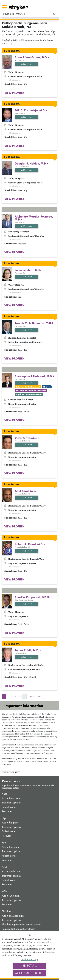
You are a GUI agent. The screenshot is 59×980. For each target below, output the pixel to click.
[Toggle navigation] (4, 7)
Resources (7, 811)
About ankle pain (11, 871)
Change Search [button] (11, 44)
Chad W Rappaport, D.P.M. (33, 597)
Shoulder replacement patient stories (21, 925)
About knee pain (11, 798)
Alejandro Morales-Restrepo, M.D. (34, 218)
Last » (39, 696)
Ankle (5, 867)
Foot (4, 843)
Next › (31, 696)
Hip (4, 818)
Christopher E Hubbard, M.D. (34, 376)
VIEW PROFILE (14, 93)
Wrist (5, 891)
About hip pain (10, 823)
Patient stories (9, 807)
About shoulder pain (13, 916)
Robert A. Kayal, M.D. (29, 544)
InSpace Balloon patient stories (18, 929)
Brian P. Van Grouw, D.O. (31, 57)
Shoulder (7, 911)
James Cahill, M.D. (27, 650)
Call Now (27, 64)
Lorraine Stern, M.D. (28, 270)
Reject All (30, 966)
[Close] (30, 935)
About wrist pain (11, 896)
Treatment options (11, 803)
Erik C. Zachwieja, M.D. (30, 110)
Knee (5, 794)
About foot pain (10, 847)
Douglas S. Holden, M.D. (31, 163)
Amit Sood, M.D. (26, 491)
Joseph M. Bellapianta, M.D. (34, 323)
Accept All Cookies (29, 973)
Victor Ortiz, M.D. (26, 438)
